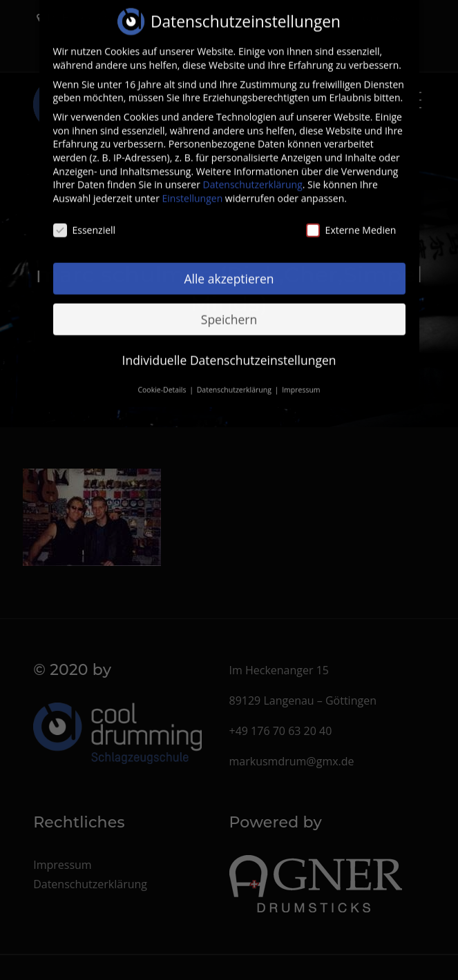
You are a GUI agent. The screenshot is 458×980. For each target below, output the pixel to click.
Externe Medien (351, 218)
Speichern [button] (229, 307)
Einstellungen (193, 187)
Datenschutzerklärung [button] (235, 378)
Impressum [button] (301, 378)
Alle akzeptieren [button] (229, 266)
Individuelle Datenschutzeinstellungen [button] (229, 348)
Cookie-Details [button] (163, 378)
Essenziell (85, 218)
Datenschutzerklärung (253, 173)
